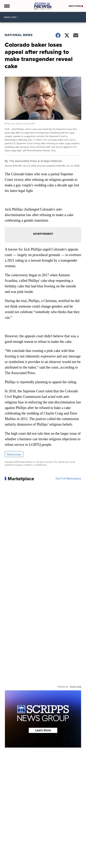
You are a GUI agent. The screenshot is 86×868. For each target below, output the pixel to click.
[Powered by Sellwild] (76, 687)
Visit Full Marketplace (68, 479)
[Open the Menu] (7, 6)
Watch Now (76, 6)
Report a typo (14, 454)
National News (19, 35)
